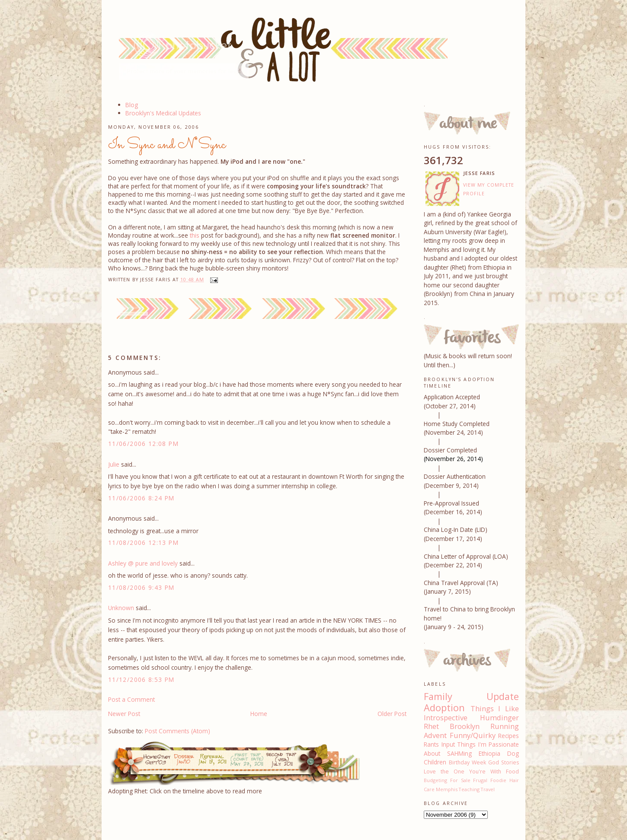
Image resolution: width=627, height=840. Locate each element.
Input (448, 744)
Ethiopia (489, 753)
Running (505, 726)
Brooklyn (465, 726)
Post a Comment (131, 699)
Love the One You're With (462, 772)
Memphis (447, 789)
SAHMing (459, 753)
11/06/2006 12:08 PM (143, 444)
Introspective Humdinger (471, 718)
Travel (488, 789)
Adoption (444, 708)
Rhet (431, 726)
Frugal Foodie (490, 780)
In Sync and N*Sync (167, 145)
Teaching (469, 789)
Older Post (392, 714)
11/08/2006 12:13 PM (143, 542)
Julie (114, 464)
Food (512, 772)
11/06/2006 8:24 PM (141, 498)
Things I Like (495, 709)
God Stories (504, 762)
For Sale (460, 780)
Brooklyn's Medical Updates (163, 113)
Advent (435, 735)
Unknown (121, 608)
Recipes (509, 736)
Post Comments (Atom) (178, 731)
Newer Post (124, 714)
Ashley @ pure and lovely (143, 563)
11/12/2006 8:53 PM (141, 679)
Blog (132, 105)
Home (259, 714)
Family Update (471, 696)
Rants (431, 744)
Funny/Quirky (473, 735)
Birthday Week (467, 762)
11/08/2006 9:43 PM (141, 587)
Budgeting (435, 780)
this (195, 235)
